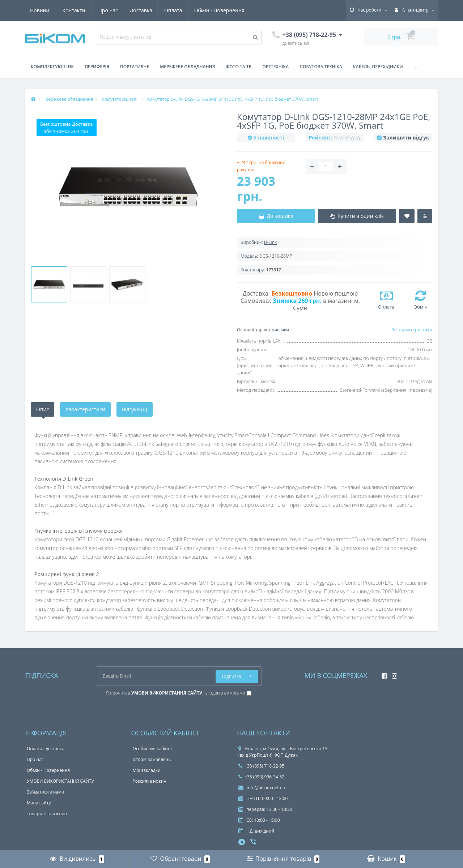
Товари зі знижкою (47, 814)
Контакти (236, 10)
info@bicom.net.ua (262, 788)
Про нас (40, 10)
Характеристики (85, 409)
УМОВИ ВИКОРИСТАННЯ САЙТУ (60, 781)
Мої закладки (147, 770)
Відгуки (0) (135, 409)
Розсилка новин (150, 781)
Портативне (135, 67)
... (416, 67)
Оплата (107, 10)
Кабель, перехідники (378, 67)
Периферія (97, 67)
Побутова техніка (321, 67)
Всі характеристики (412, 330)
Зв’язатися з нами (45, 792)
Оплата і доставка (46, 749)
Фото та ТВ (239, 67)
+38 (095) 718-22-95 (261, 766)
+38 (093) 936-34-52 (261, 777)
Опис (43, 409)
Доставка (74, 10)
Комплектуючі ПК (52, 67)
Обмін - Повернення (154, 10)
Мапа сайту (39, 803)
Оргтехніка (276, 67)
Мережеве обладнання (187, 67)
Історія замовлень (152, 759)
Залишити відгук (406, 137)
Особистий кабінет (153, 749)
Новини (202, 10)
